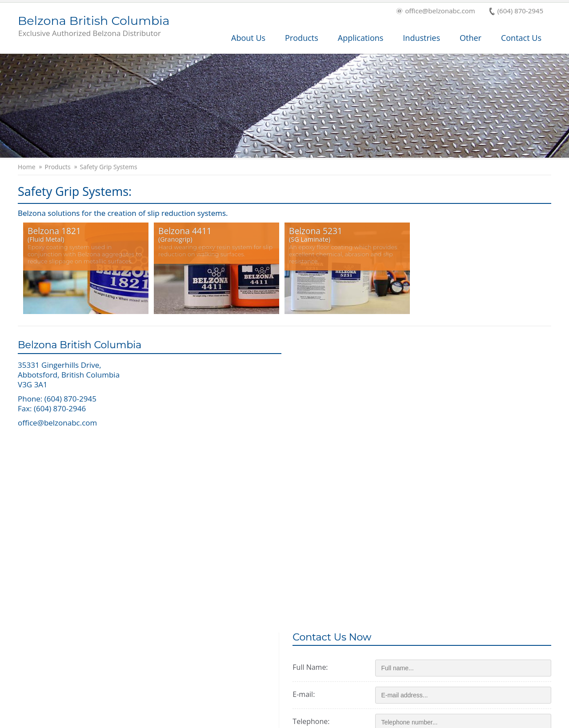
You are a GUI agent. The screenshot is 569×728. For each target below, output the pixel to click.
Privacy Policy (460, 720)
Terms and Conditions (401, 720)
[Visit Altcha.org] (474, 558)
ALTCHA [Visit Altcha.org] (469, 577)
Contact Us (521, 38)
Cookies (498, 720)
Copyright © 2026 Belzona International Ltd (80, 720)
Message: (318, 483)
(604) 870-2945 (516, 11)
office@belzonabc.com (436, 11)
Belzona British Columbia (94, 27)
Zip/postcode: (325, 456)
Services (40, 654)
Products (302, 38)
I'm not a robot (413, 558)
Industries (421, 38)
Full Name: (320, 374)
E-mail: (314, 402)
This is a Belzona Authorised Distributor (467, 652)
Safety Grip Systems (109, 167)
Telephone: (321, 429)
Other (471, 38)
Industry (162, 654)
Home (27, 167)
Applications (361, 38)
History (281, 654)
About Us (248, 38)
